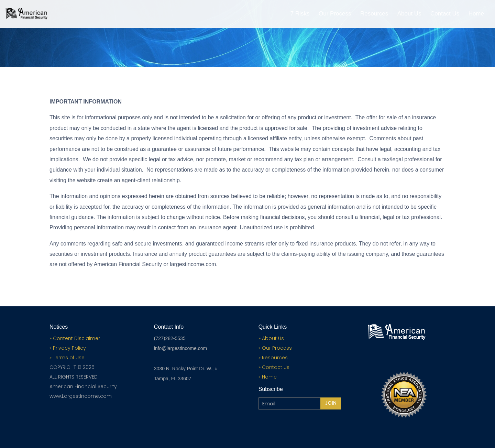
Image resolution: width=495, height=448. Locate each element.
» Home (268, 377)
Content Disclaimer (76, 338)
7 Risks (300, 14)
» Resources (273, 358)
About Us (409, 14)
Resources (374, 14)
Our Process (335, 14)
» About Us (271, 338)
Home (476, 14)
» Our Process (275, 348)
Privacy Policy (69, 348)
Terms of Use (69, 358)
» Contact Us (274, 367)
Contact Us (445, 14)
